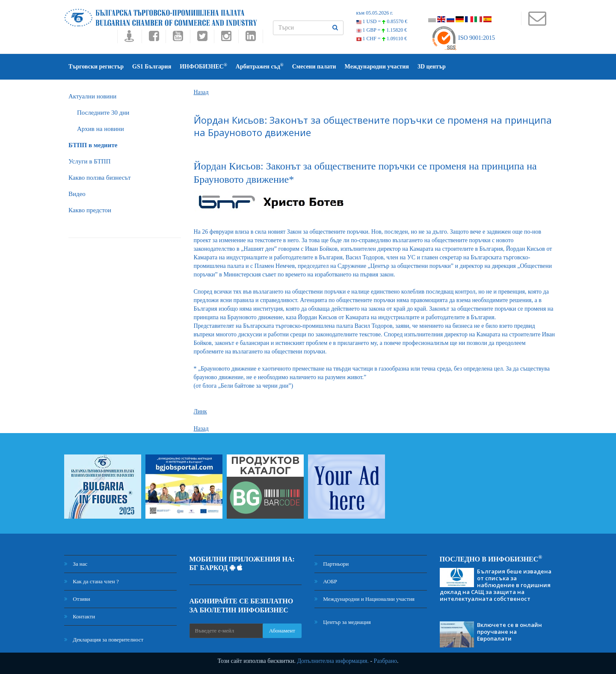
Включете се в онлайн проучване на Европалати (509, 632)
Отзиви (77, 599)
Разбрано (385, 661)
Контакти (80, 616)
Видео (77, 194)
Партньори (332, 564)
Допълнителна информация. (333, 661)
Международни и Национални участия (364, 599)
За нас (76, 564)
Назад (201, 92)
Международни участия (377, 67)
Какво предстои (90, 210)
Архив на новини (101, 129)
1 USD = (382, 21)
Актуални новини (92, 96)
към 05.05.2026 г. (375, 13)
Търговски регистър (96, 67)
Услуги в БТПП (89, 161)
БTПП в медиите (93, 145)
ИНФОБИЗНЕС (203, 66)
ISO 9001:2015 (463, 38)
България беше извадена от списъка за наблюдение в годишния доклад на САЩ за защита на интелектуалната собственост (496, 585)
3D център (432, 67)
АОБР (326, 581)
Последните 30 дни (103, 113)
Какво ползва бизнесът (100, 178)
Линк (200, 411)
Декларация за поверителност (104, 640)
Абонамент (282, 631)
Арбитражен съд (260, 66)
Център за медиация (343, 622)
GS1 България (152, 67)
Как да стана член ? (92, 581)
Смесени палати (314, 67)
